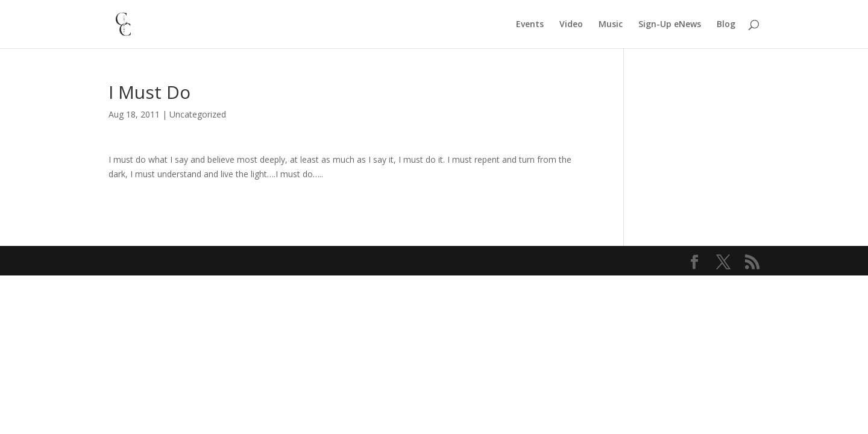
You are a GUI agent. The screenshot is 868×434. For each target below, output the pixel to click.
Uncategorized (198, 114)
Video (571, 25)
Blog (726, 25)
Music (611, 25)
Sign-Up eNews (670, 25)
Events (530, 25)
